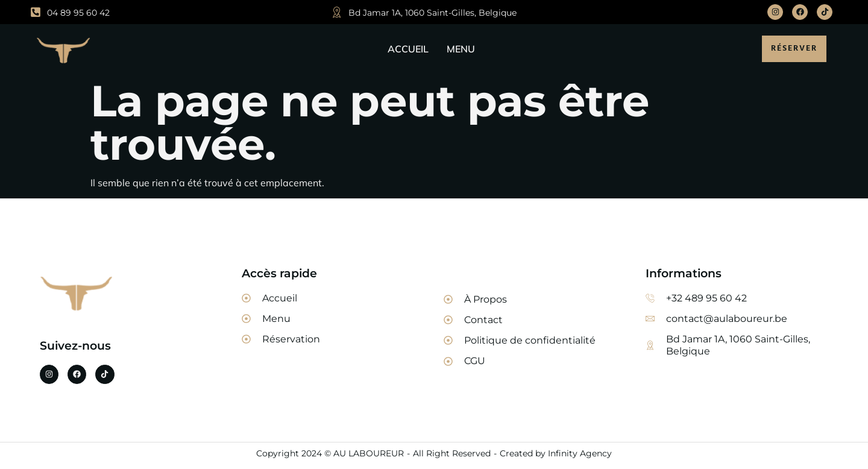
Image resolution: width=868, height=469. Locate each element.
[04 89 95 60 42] (36, 12)
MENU (461, 49)
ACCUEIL (408, 49)
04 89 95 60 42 (78, 13)
